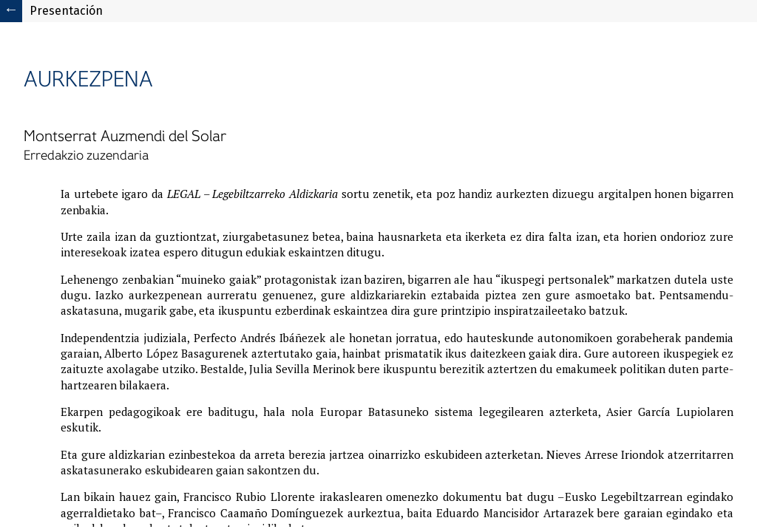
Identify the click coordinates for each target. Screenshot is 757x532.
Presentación (66, 11)
